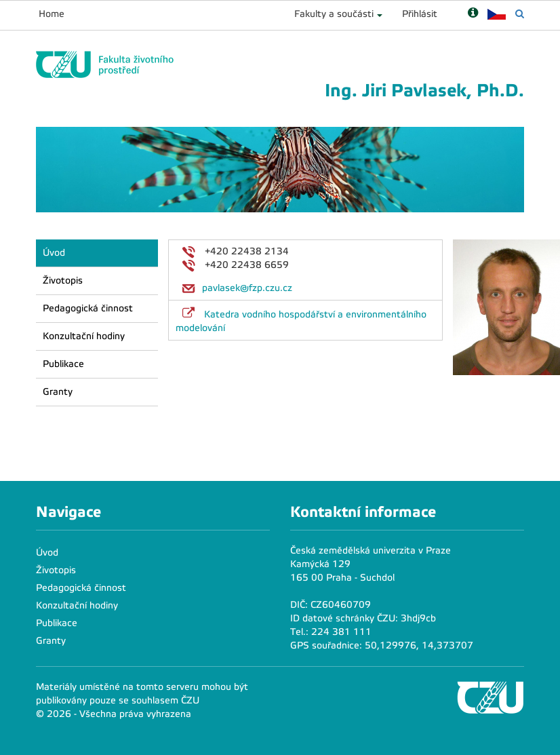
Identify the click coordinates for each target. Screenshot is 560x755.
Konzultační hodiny (84, 336)
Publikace (63, 364)
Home (52, 14)
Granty (58, 392)
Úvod (54, 253)
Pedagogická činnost (88, 308)
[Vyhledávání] (520, 14)
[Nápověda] (473, 14)
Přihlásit (420, 14)
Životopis (63, 280)
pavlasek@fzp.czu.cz (247, 288)
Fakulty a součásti (334, 14)
